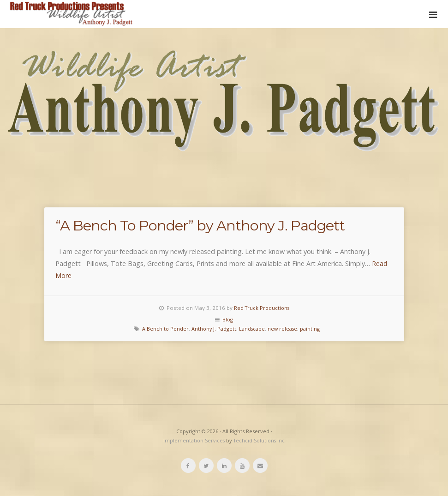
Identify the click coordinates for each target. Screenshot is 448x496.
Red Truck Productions (262, 308)
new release (285, 329)
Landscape (252, 329)
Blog (228, 319)
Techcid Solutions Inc (260, 440)
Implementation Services (194, 440)
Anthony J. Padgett (213, 329)
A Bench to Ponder (163, 329)
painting (313, 329)
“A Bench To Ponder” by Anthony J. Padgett (221, 225)
